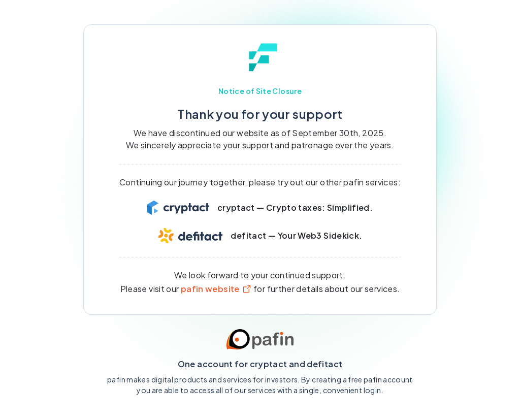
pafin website (216, 289)
